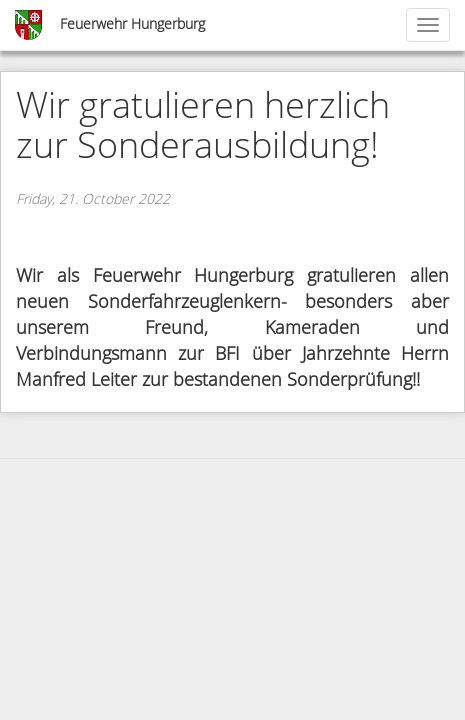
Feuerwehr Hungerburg (132, 24)
